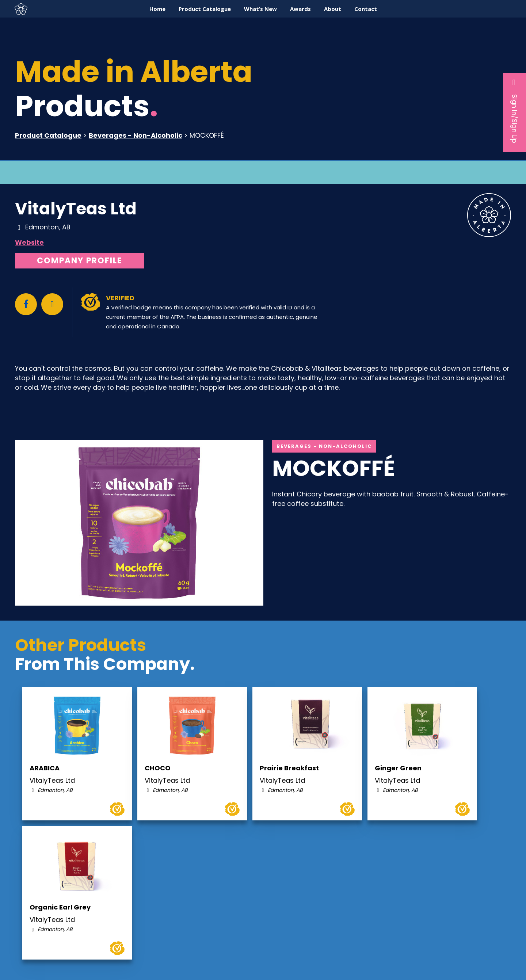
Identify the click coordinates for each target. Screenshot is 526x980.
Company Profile (80, 261)
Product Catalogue (48, 135)
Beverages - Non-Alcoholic (136, 135)
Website (29, 242)
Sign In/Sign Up (514, 111)
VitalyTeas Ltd (76, 209)
